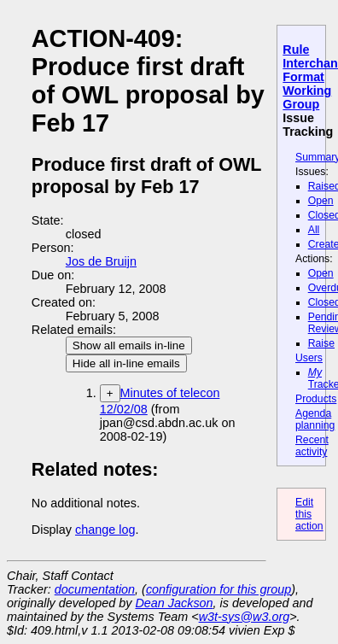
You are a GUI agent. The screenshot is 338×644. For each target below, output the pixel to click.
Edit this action (309, 514)
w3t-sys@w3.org (245, 617)
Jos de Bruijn (101, 261)
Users (309, 358)
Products (316, 399)
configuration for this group (219, 589)
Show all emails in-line (129, 345)
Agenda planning (315, 419)
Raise (321, 343)
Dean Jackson (174, 603)
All (314, 230)
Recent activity (312, 446)
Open (321, 201)
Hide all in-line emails (126, 363)
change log (105, 530)
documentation (95, 589)
